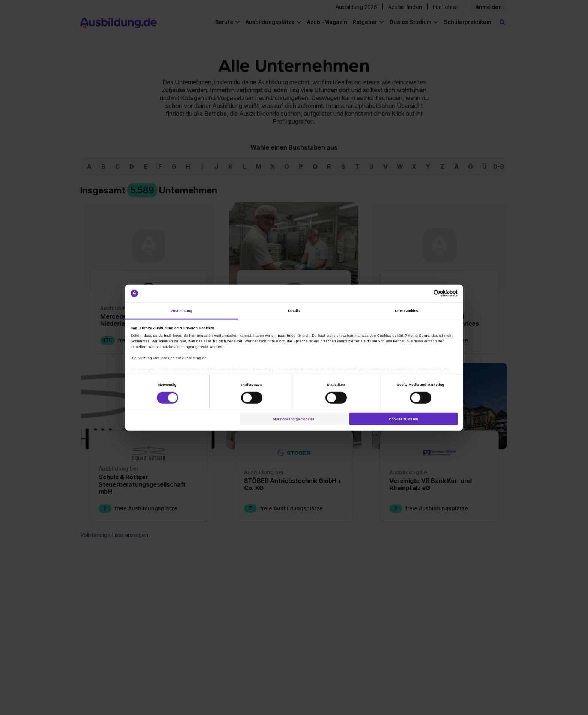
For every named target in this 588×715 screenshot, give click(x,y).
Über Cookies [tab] (406, 311)
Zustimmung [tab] (181, 311)
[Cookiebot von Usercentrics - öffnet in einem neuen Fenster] (425, 293)
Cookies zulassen (404, 419)
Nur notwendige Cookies (294, 419)
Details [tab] (294, 311)
